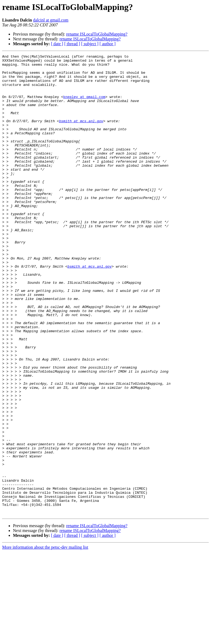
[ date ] (57, 44)
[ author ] (108, 44)
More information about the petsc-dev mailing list (45, 639)
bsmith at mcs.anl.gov (81, 135)
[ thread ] (72, 44)
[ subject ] (90, 44)
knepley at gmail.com (84, 106)
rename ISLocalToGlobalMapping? (97, 34)
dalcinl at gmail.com (51, 20)
